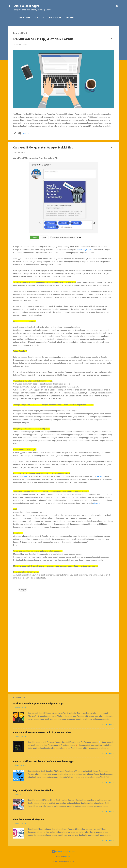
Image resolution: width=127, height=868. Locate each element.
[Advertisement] (63, 669)
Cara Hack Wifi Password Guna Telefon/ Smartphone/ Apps (43, 761)
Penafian (39, 18)
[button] (112, 39)
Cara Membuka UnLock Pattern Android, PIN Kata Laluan (42, 732)
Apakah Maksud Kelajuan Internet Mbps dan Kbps (38, 703)
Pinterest (97, 503)
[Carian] (117, 7)
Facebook (101, 476)
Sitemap (70, 18)
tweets (26, 476)
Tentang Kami (23, 18)
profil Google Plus (84, 250)
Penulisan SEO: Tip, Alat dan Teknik (43, 39)
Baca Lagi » (108, 725)
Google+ (23, 590)
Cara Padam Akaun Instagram (29, 819)
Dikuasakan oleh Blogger (63, 852)
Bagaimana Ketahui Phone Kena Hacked (34, 790)
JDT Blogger (55, 18)
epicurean (68, 856)
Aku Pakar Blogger (27, 6)
